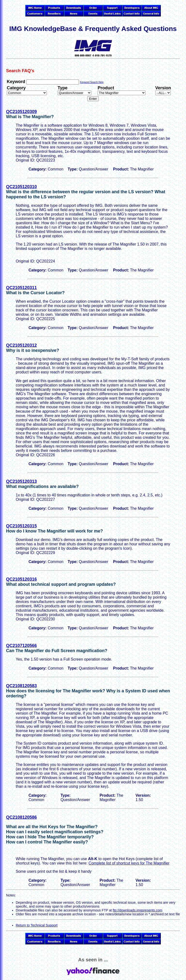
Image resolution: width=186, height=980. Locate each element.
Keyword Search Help (92, 82)
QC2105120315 (21, 526)
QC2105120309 (21, 112)
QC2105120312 (21, 345)
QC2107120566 (21, 646)
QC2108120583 (21, 686)
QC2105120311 (21, 288)
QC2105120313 (21, 481)
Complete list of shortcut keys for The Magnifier (129, 863)
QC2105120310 (21, 187)
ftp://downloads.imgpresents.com (138, 910)
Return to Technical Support (37, 925)
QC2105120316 (21, 579)
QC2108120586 (21, 817)
